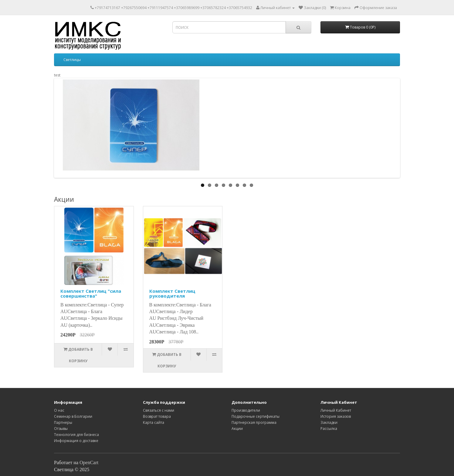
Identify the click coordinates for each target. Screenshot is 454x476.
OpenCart (89, 462)
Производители (246, 410)
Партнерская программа (254, 422)
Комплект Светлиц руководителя (172, 294)
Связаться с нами (159, 410)
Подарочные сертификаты (256, 416)
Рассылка (329, 429)
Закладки (329, 422)
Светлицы (72, 60)
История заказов (336, 416)
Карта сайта (154, 422)
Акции (237, 429)
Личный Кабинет (336, 410)
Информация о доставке (76, 441)
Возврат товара (157, 416)
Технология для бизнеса (76, 435)
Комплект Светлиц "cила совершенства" (91, 294)
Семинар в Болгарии (73, 416)
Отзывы (61, 429)
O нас (59, 410)
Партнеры (63, 422)
